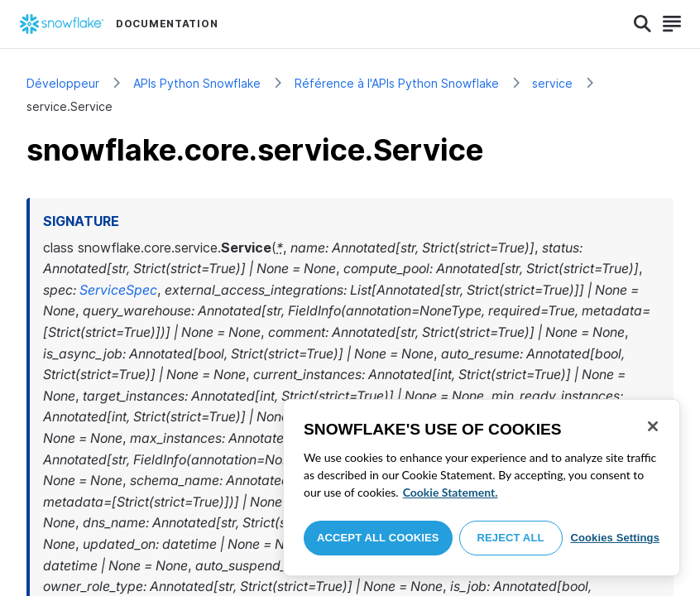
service (552, 83)
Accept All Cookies (378, 538)
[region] (482, 488)
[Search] (642, 24)
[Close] (653, 426)
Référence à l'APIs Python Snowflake (397, 83)
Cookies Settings (615, 538)
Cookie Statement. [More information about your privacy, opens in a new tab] (451, 492)
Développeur (63, 83)
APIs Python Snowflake (197, 83)
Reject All (511, 538)
